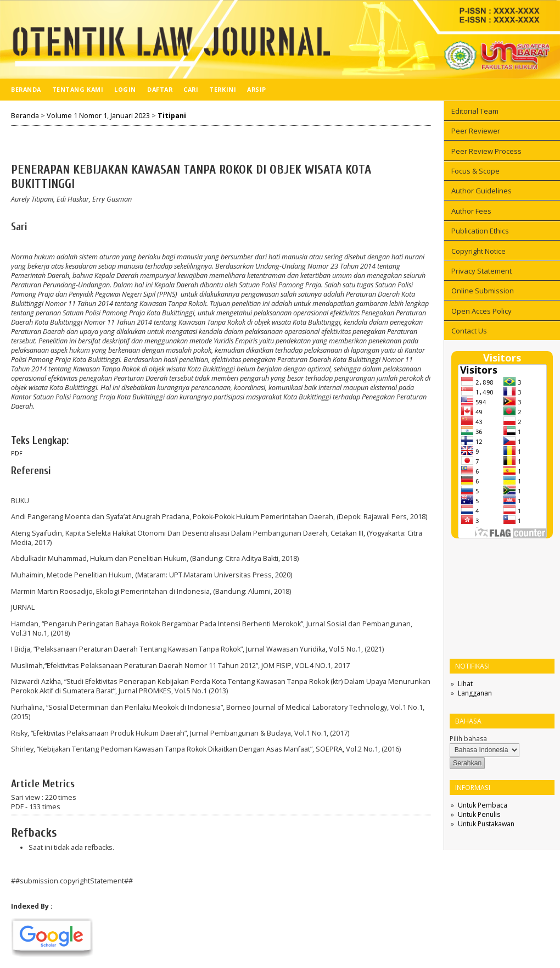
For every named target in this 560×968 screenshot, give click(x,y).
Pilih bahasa (468, 739)
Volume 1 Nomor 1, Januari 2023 (98, 116)
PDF (17, 453)
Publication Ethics (480, 231)
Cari (191, 89)
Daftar (160, 89)
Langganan (475, 693)
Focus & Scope (475, 171)
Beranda (26, 89)
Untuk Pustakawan (486, 824)
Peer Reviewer (476, 131)
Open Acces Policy (481, 311)
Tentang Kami (78, 89)
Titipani (172, 116)
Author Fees (471, 211)
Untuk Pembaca (483, 805)
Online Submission (483, 291)
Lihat (465, 684)
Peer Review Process (486, 151)
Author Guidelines (481, 191)
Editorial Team (475, 111)
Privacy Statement (481, 271)
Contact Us (469, 331)
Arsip (257, 89)
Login (125, 89)
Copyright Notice (478, 251)
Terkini (223, 89)
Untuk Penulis (479, 814)
